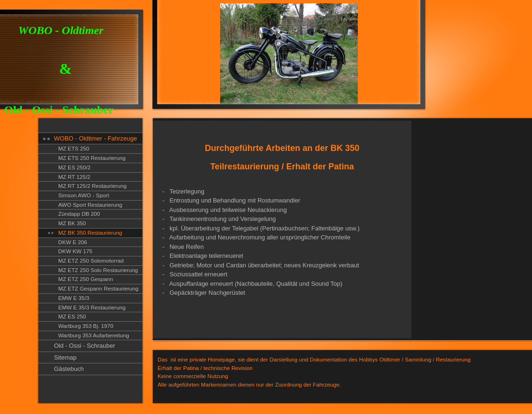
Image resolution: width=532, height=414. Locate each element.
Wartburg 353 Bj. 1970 (86, 326)
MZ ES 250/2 (74, 167)
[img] (213, 56)
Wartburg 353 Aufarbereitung (94, 335)
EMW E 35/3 (74, 298)
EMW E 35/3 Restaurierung (92, 307)
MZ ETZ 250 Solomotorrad (91, 260)
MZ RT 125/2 (74, 177)
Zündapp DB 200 (79, 214)
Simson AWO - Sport (84, 195)
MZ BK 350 (72, 223)
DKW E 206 (73, 242)
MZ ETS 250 (74, 148)
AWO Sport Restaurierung (90, 205)
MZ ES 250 (72, 316)
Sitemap (65, 357)
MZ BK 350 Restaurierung (90, 233)
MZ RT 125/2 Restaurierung (92, 186)
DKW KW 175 (75, 251)
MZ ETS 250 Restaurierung (92, 158)
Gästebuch (69, 369)
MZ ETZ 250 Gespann (86, 279)
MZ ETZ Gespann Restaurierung (98, 288)
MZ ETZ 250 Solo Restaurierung (98, 270)
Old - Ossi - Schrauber (84, 346)
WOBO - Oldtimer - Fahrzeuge (96, 138)
